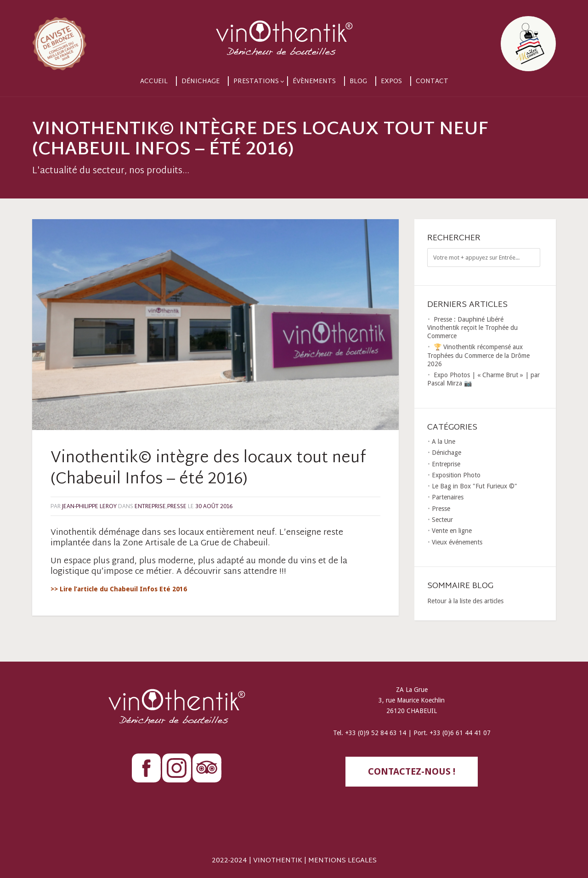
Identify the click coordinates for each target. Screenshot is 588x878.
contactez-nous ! (412, 771)
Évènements (314, 82)
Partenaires (448, 497)
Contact (432, 82)
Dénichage (201, 82)
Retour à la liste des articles (465, 601)
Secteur (442, 520)
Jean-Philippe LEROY (89, 507)
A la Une (444, 442)
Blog (358, 82)
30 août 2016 (214, 507)
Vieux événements (457, 542)
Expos (391, 82)
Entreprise (150, 507)
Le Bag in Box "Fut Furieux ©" (475, 486)
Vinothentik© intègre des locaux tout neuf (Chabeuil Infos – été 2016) (208, 469)
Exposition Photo (456, 475)
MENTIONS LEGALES (342, 861)
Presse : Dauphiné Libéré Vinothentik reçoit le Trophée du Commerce (472, 328)
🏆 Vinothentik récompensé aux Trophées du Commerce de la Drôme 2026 (478, 355)
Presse (177, 507)
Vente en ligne (452, 531)
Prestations (256, 82)
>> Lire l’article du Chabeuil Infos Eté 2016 (119, 589)
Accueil (154, 82)
